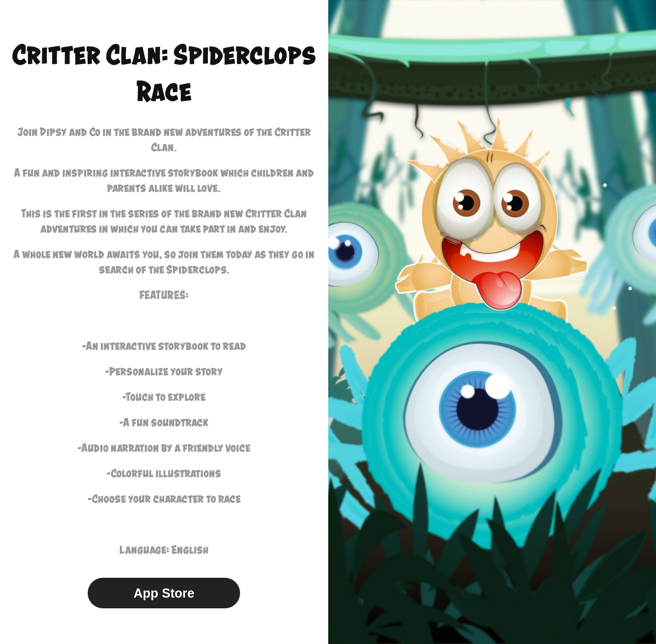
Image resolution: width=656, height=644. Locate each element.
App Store (164, 593)
